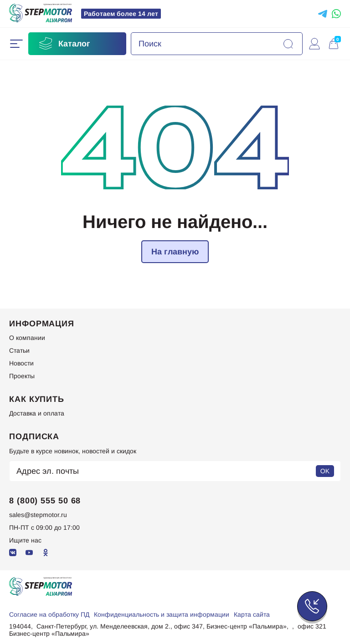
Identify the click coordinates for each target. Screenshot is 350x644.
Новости (21, 363)
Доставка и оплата (37, 413)
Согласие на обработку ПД (49, 614)
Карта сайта (252, 614)
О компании (27, 338)
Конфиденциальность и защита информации (162, 614)
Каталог (64, 44)
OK (325, 471)
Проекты (22, 376)
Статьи (19, 350)
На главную (175, 252)
